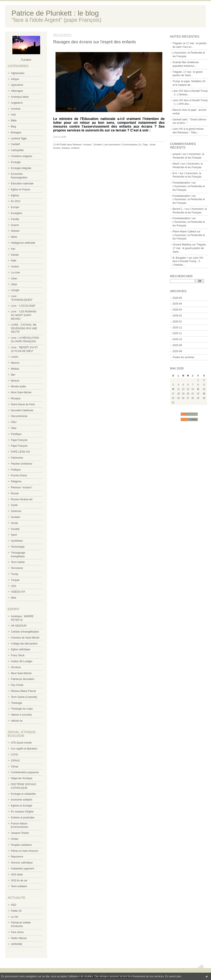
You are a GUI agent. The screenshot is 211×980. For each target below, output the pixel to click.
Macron (15, 363)
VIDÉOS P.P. (18, 592)
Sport (14, 535)
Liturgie (15, 290)
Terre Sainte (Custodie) (24, 697)
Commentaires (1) (132, 144)
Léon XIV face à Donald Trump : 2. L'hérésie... (188, 261)
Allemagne (17, 91)
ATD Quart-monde (21, 743)
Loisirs (15, 357)
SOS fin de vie (19, 881)
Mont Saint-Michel (21, 392)
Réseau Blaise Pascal (23, 691)
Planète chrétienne (22, 464)
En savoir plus (173, 976)
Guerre (15, 225)
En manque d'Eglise (22, 812)
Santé (14, 505)
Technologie (18, 547)
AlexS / (177, 164)
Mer (13, 375)
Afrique (15, 79)
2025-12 (177, 328)
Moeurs (15, 381)
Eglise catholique (21, 649)
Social (14, 523)
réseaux (66, 148)
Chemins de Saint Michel (25, 638)
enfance (75, 148)
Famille (15, 219)
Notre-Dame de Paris (23, 404)
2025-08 (177, 351)
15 (198, 389)
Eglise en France (21, 190)
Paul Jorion (17, 932)
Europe (15, 207)
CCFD (14, 755)
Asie (13, 115)
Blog (13, 127)
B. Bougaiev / (180, 258)
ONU (14, 422)
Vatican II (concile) (21, 715)
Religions (16, 481)
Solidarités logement (23, 869)
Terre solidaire (19, 886)
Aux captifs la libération (24, 749)
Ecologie (16, 162)
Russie (15, 493)
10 (173, 389)
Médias (15, 369)
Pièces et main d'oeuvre (25, 851)
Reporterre (17, 857)
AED (14, 905)
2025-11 (177, 333)
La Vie (15, 917)
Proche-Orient (19, 475)
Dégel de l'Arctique (22, 778)
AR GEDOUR (19, 626)
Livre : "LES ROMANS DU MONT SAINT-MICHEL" (24, 315)
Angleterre (17, 103)
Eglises (15, 195)
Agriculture (17, 85)
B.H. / (176, 173)
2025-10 (177, 339)
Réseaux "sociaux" (22, 487)
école (152, 144)
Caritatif (15, 144)
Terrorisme (17, 568)
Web (13, 598)
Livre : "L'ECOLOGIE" (23, 306)
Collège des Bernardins (24, 644)
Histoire (15, 231)
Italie (14, 261)
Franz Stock (18, 655)
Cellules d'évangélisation (25, 632)
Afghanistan (18, 73)
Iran (13, 249)
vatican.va (17, 721)
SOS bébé (17, 875)
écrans (57, 148)
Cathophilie (17, 150)
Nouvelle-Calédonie (22, 410)
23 (204, 394)
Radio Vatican (19, 938)
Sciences (16, 511)
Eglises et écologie (22, 806)
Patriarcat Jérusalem (23, 679)
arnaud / (177, 154)
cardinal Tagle (19, 139)
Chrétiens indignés (21, 156)
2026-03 (177, 310)
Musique (16, 398)
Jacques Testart (20, 833)
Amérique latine (20, 97)
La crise (15, 273)
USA (14, 586)
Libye (14, 284)
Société (15, 529)
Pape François (19, 440)
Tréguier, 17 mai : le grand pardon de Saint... (190, 248)
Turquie (15, 580)
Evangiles (16, 213)
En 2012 (16, 201)
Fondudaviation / (182, 183)
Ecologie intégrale (21, 168)
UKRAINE (17, 944)
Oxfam (15, 839)
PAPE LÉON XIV (21, 452)
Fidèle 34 (16, 911)
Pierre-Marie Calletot (184, 232)
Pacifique (16, 434)
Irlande (15, 255)
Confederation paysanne (25, 772)
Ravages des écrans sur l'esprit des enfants (95, 42)
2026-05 (177, 298)
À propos (26, 60)
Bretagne (16, 133)
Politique (16, 470)
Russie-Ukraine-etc (22, 499)
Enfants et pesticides (23, 818)
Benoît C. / (179, 209)
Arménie (16, 109)
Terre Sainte (18, 562)
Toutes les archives (183, 357)
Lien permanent (112, 144)
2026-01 (177, 322)
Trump (15, 574)
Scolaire (15, 517)
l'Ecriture (16, 667)
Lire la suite (60, 137)
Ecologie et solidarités (23, 794)
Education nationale (22, 184)
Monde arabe (18, 386)
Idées (14, 237)
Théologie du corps (22, 709)
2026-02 (177, 316)
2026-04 (177, 304)
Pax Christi (17, 685)
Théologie (17, 703)
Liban (14, 279)
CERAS (15, 761)
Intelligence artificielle (23, 243)
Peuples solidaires (21, 845)
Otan (14, 428)
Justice (15, 267)
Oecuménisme (19, 416)
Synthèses (17, 541)
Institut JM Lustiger (22, 661)
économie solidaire (22, 800)
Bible (14, 121)
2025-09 (177, 345)
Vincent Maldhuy (182, 245)
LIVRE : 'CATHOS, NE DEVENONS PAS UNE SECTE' (24, 328)
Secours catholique (22, 863)
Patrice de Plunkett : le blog (55, 13)
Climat (15, 767)
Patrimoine (17, 458)
